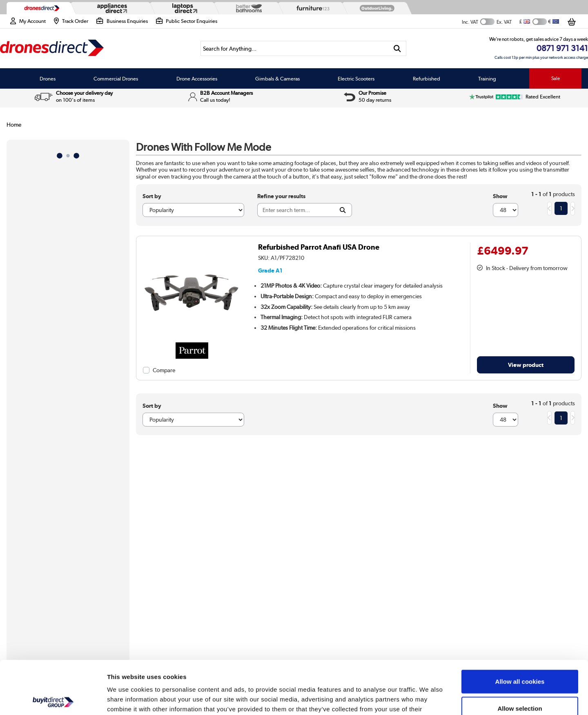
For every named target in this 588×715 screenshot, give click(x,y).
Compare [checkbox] (164, 370)
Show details (429, 699)
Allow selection (520, 655)
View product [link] (526, 365)
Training (487, 78)
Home (14, 125)
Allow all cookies (520, 628)
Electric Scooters (356, 78)
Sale (556, 78)
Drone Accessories (197, 78)
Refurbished (427, 78)
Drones (48, 78)
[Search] (294, 48)
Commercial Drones (116, 78)
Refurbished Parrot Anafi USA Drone (319, 247)
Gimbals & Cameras (277, 78)
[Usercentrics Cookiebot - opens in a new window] (53, 699)
